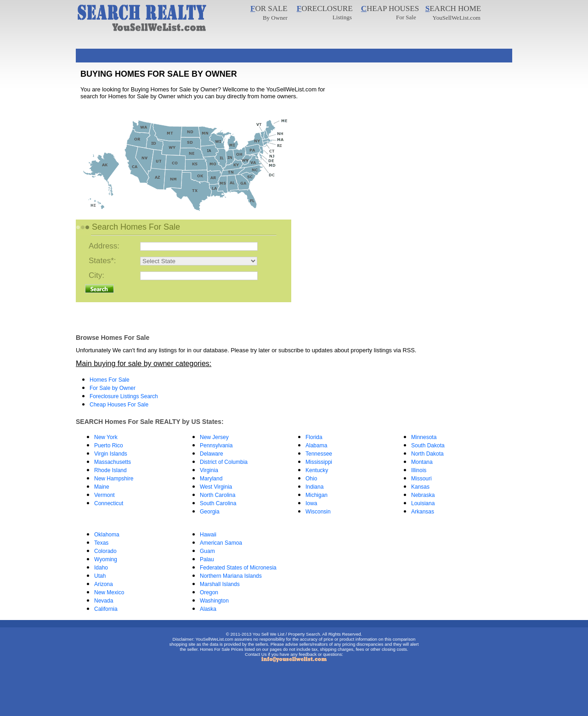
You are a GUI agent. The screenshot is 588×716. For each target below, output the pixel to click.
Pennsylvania (216, 445)
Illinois (419, 470)
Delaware (212, 454)
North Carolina (218, 495)
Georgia (210, 512)
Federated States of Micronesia (238, 568)
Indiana (314, 487)
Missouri (421, 479)
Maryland (211, 479)
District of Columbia (224, 462)
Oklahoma (107, 535)
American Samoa (221, 543)
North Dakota (427, 454)
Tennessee (319, 454)
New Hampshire (114, 479)
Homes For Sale (110, 380)
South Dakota (428, 445)
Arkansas (423, 512)
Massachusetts (113, 462)
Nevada (104, 601)
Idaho (101, 568)
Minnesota (424, 437)
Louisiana (423, 503)
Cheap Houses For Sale (119, 405)
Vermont (105, 495)
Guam (207, 551)
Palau (207, 559)
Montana (422, 462)
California (106, 609)
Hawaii (208, 535)
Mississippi (319, 462)
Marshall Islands (220, 584)
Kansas (420, 487)
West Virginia (216, 487)
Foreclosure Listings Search (124, 396)
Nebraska (423, 495)
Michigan (317, 495)
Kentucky (317, 470)
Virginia (209, 470)
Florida (314, 437)
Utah (100, 576)
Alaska (208, 609)
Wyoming (106, 559)
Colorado (105, 551)
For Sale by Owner (113, 388)
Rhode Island (110, 470)
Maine (102, 487)
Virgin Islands (111, 454)
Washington (214, 601)
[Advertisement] (243, 52)
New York (106, 437)
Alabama (316, 445)
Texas (101, 543)
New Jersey (214, 437)
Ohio (311, 479)
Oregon (209, 592)
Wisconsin (318, 512)
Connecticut (109, 503)
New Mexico (109, 592)
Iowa (311, 503)
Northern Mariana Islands (231, 576)
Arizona (104, 584)
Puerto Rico (109, 445)
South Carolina (218, 503)
